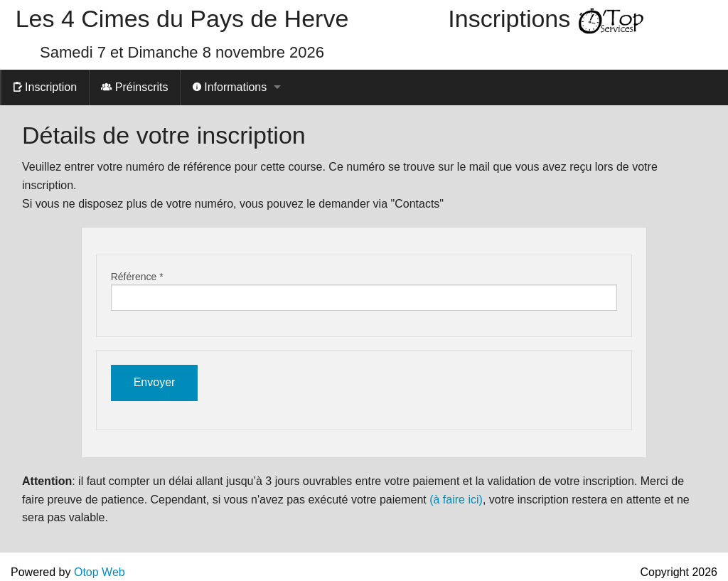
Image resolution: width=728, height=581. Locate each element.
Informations (230, 87)
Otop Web (100, 572)
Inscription (45, 87)
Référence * (137, 277)
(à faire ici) (456, 500)
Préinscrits (134, 87)
